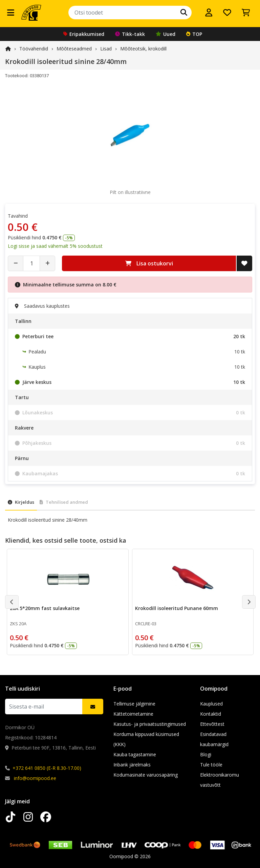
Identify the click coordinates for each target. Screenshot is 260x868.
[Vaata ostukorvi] (246, 13)
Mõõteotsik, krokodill (143, 49)
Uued (166, 34)
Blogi (206, 754)
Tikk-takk (130, 34)
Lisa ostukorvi (149, 263)
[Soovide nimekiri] (227, 13)
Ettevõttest (212, 724)
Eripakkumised (84, 34)
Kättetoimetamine (133, 714)
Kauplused (211, 704)
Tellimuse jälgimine (134, 704)
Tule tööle (211, 765)
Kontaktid (211, 714)
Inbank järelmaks (132, 765)
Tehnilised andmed (64, 502)
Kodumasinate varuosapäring (146, 775)
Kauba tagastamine (135, 754)
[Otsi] (184, 13)
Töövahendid (34, 49)
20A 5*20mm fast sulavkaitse (45, 608)
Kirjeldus (21, 502)
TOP (194, 34)
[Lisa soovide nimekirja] (244, 263)
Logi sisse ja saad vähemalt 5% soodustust (55, 246)
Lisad (106, 49)
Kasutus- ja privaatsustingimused (150, 724)
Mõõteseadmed (74, 49)
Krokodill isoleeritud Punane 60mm (177, 608)
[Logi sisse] (209, 13)
